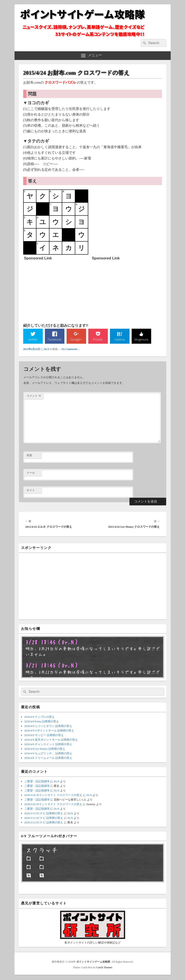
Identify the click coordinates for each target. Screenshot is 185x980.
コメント (34, 396)
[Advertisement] (57, 290)
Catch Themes (104, 968)
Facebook (55, 340)
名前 (29, 456)
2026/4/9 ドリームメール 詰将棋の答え (48, 758)
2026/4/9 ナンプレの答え (39, 717)
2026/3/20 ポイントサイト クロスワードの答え (53, 795)
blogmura (141, 340)
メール (31, 473)
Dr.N (47, 350)
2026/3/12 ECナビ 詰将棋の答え (44, 814)
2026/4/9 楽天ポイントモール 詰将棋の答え (51, 740)
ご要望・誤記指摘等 (37, 782)
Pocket (98, 340)
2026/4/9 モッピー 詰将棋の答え (44, 735)
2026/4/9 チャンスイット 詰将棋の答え (48, 745)
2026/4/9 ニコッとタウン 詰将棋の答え (48, 726)
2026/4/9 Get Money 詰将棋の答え (45, 749)
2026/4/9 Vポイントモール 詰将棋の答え (49, 731)
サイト (31, 491)
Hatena (120, 340)
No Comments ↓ (70, 350)
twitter (33, 340)
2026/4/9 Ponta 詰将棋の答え (42, 722)
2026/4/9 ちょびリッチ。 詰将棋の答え (48, 754)
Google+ (76, 340)
